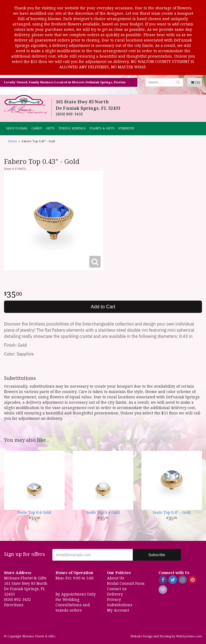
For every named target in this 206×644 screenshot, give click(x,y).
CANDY (37, 128)
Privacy (114, 600)
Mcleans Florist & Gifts (26, 104)
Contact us (117, 589)
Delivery (115, 594)
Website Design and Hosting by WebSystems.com (166, 636)
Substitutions (120, 605)
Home (12, 141)
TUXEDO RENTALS (72, 128)
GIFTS (50, 128)
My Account (118, 610)
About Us (116, 578)
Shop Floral (17, 128)
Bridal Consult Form (126, 583)
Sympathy (126, 128)
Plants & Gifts (102, 128)
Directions (14, 605)
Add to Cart (103, 307)
